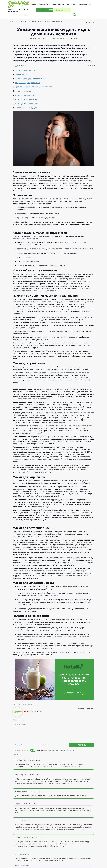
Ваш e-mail (46, 745)
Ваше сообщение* (21, 724)
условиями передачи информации (63, 750)
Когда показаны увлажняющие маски (30, 79)
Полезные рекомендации (26, 108)
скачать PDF (90, 22)
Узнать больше (74, 692)
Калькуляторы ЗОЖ (85, 4)
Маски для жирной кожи (25, 95)
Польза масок (21, 74)
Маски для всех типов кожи (26, 99)
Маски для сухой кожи (24, 91)
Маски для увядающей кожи (26, 104)
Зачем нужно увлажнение (25, 70)
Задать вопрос (62, 10)
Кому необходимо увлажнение (28, 83)
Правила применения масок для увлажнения (33, 87)
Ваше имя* (18, 745)
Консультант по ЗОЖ (45, 10)
